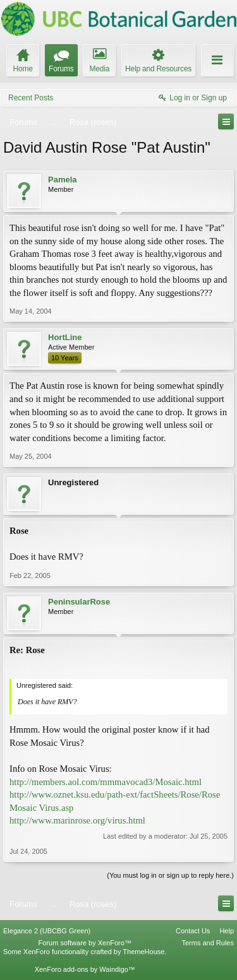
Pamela (63, 180)
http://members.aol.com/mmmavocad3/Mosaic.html (106, 782)
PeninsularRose (79, 602)
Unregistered (73, 482)
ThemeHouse (143, 952)
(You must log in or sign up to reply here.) (170, 875)
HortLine (65, 337)
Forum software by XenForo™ (85, 943)
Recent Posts (31, 98)
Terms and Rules (208, 943)
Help (227, 931)
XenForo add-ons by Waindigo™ (85, 969)
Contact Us (193, 931)
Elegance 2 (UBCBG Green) (47, 931)
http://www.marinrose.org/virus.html (77, 820)
